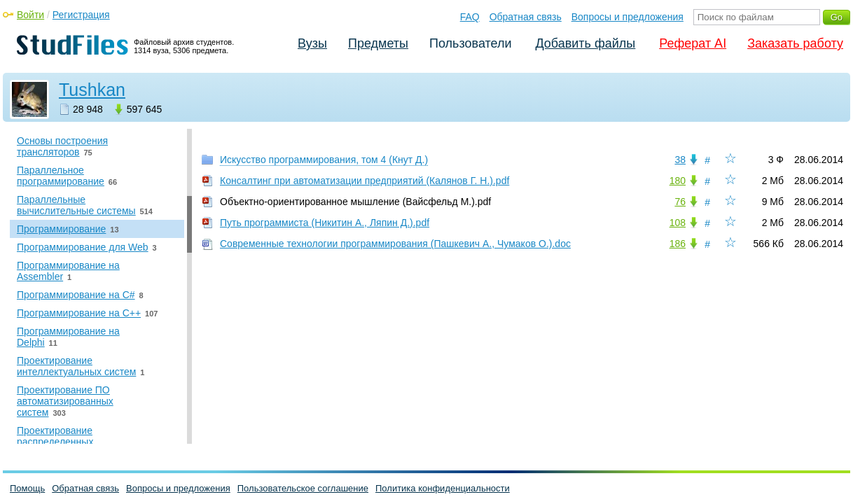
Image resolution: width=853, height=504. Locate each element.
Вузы (312, 43)
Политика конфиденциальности (443, 488)
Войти (30, 15)
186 (678, 244)
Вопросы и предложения (627, 17)
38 (680, 160)
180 (678, 181)
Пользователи (470, 43)
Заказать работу (795, 43)
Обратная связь (526, 17)
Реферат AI (693, 43)
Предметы (378, 43)
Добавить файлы (585, 43)
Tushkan (92, 90)
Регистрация (81, 15)
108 (678, 223)
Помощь (27, 488)
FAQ (470, 17)
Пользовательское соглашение (303, 488)
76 (680, 202)
